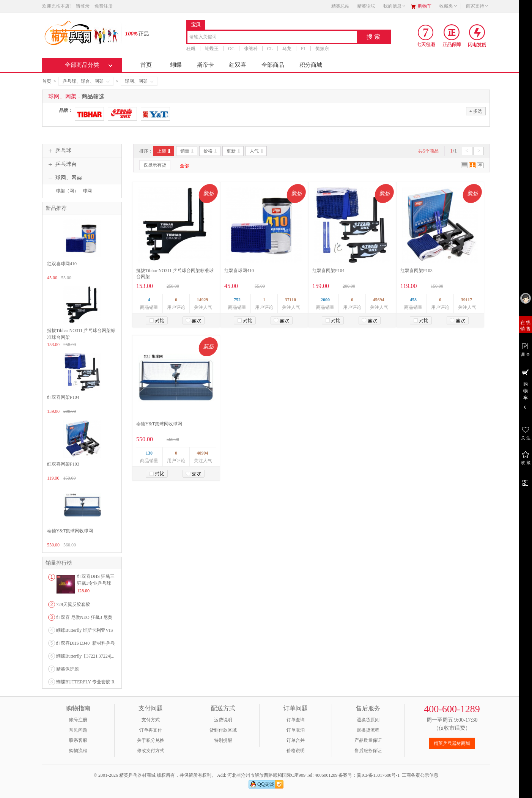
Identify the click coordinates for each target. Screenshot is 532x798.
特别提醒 (223, 740)
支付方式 (151, 720)
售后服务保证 (368, 751)
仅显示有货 (155, 165)
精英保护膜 (68, 669)
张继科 (251, 49)
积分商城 (311, 65)
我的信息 (395, 6)
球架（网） (67, 191)
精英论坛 (366, 6)
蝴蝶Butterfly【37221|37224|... (85, 656)
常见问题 (78, 730)
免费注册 (104, 6)
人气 (257, 151)
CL (270, 49)
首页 (146, 65)
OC (231, 49)
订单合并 (296, 740)
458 (413, 300)
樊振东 (322, 49)
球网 (87, 191)
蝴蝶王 (212, 49)
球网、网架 (139, 81)
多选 (476, 111)
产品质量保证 (368, 740)
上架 (164, 151)
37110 (290, 300)
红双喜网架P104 (328, 271)
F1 (303, 49)
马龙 (287, 49)
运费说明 (223, 720)
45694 (379, 300)
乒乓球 (59, 151)
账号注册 (78, 720)
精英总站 (340, 6)
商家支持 (477, 6)
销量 (188, 151)
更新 (234, 151)
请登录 (83, 6)
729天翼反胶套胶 (73, 604)
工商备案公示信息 (420, 775)
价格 (211, 151)
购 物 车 (525, 389)
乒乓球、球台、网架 (86, 81)
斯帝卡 (205, 65)
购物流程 (78, 751)
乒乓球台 (61, 164)
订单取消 (296, 730)
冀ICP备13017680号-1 (378, 775)
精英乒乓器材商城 (452, 743)
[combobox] (272, 37)
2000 (325, 300)
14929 (203, 300)
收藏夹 (449, 6)
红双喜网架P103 (416, 271)
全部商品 (273, 65)
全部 (184, 166)
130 (149, 453)
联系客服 (78, 740)
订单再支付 (151, 730)
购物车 (425, 6)
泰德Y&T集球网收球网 (159, 424)
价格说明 (296, 751)
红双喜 (238, 65)
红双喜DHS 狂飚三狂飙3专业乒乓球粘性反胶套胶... (96, 583)
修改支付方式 (151, 751)
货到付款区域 (223, 730)
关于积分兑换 (151, 740)
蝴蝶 (176, 65)
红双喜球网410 (239, 271)
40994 (203, 453)
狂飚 (191, 49)
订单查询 (296, 720)
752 (237, 300)
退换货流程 (368, 730)
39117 (467, 300)
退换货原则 (368, 720)
